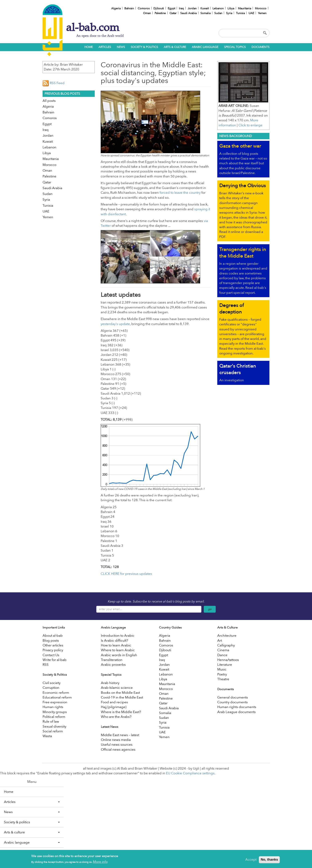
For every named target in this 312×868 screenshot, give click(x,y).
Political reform (54, 717)
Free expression (55, 702)
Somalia (205, 13)
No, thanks (269, 861)
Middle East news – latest (120, 735)
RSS (46, 665)
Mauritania (245, 8)
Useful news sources (117, 745)
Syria (229, 13)
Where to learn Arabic (118, 650)
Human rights (53, 707)
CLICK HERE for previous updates (126, 574)
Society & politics (144, 47)
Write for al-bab (55, 660)
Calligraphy (226, 645)
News (121, 47)
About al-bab (53, 636)
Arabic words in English (119, 655)
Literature (225, 665)
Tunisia (240, 13)
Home (89, 47)
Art (220, 641)
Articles (105, 47)
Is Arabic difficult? (114, 641)
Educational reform (57, 697)
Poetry (222, 674)
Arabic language (205, 47)
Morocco (261, 8)
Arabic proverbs (113, 665)
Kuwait (205, 8)
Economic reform (56, 693)
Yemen (262, 13)
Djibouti (159, 8)
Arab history (110, 683)
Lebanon (218, 8)
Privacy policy (53, 650)
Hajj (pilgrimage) (114, 707)
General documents (233, 697)
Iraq (181, 8)
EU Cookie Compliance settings (190, 773)
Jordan (192, 8)
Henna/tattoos (228, 660)
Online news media (116, 740)
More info (100, 863)
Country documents (233, 702)
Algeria (116, 8)
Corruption (51, 688)
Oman (147, 13)
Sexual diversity (54, 726)
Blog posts (51, 641)
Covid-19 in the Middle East (122, 697)
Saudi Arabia (188, 13)
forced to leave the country (180, 193)
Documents (260, 47)
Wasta (47, 736)
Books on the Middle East (120, 693)
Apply (265, 33)
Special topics (235, 47)
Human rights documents (237, 707)
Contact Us (51, 655)
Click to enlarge (250, 125)
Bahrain (129, 8)
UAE (251, 13)
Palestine (160, 13)
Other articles (53, 645)
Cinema (223, 650)
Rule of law (51, 722)
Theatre (223, 679)
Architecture (227, 636)
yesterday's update (115, 324)
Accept (251, 861)
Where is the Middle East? (121, 712)
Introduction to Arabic (118, 636)
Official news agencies (118, 750)
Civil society (52, 683)
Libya (231, 8)
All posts (49, 101)
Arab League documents (236, 712)
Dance (222, 655)
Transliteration (112, 660)
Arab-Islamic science (117, 688)
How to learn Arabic (116, 645)
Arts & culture (175, 47)
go (210, 609)
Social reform (53, 731)
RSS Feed (54, 83)
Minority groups (55, 712)
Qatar (173, 13)
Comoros (144, 8)
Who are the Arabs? (116, 717)
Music (222, 669)
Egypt (171, 8)
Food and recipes (114, 702)
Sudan (218, 13)
